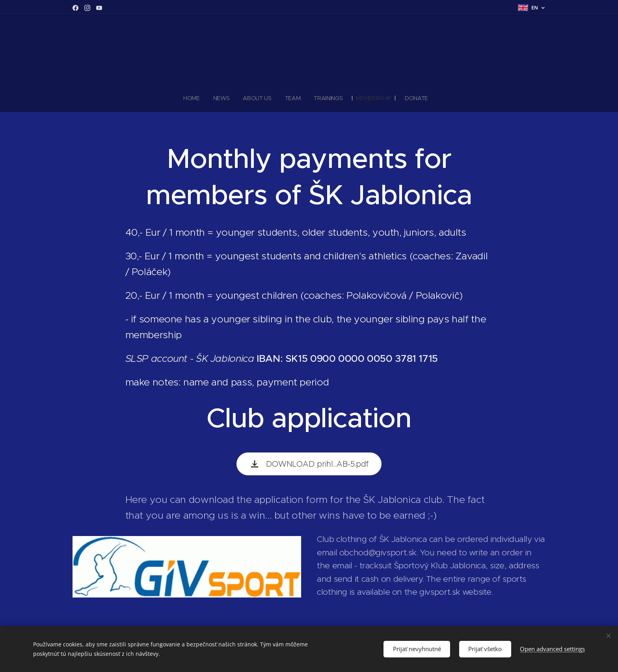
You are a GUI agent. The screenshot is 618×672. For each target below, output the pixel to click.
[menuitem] (195, 98)
